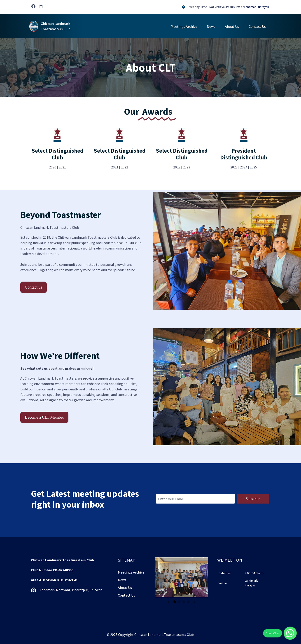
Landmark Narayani (257, 7)
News (211, 26)
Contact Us (257, 26)
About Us (232, 26)
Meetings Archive (184, 26)
